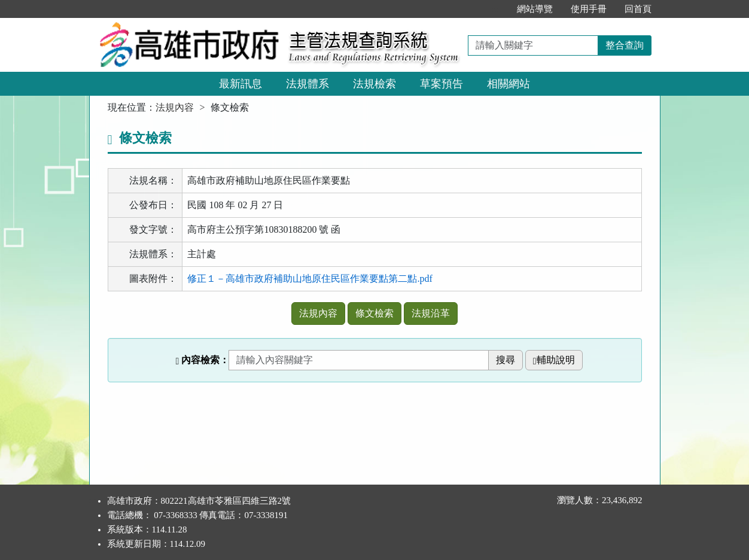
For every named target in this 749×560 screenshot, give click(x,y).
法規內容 (175, 107)
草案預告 (442, 84)
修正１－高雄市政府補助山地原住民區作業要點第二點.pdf (310, 279)
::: (495, 9)
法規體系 (307, 84)
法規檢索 (374, 84)
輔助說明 (554, 360)
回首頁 (638, 9)
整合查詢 (625, 45)
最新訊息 (240, 84)
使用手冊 (589, 9)
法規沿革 (431, 313)
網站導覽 (535, 9)
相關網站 (509, 84)
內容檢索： (202, 360)
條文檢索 (374, 313)
